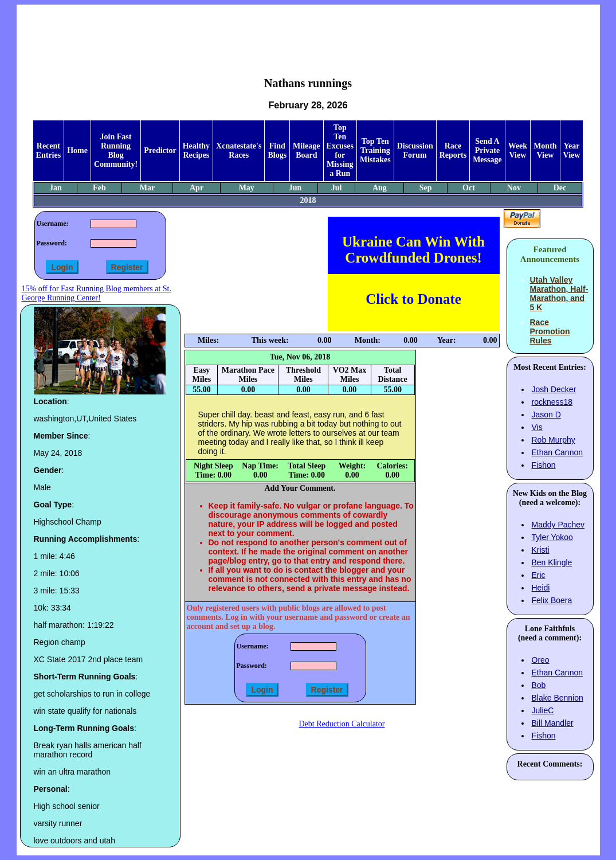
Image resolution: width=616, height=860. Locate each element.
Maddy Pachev (558, 525)
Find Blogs (277, 150)
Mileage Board (306, 150)
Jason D (546, 415)
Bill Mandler (553, 723)
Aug (380, 188)
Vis (537, 427)
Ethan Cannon (558, 452)
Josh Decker (554, 389)
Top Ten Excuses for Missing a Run (340, 150)
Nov (514, 188)
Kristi (541, 550)
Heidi (541, 588)
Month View (545, 150)
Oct (469, 188)
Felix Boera (552, 600)
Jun (295, 188)
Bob (539, 685)
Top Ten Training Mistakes (375, 150)
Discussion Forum (415, 150)
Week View (518, 150)
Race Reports (453, 150)
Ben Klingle (552, 562)
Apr (197, 188)
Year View (572, 150)
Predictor (160, 150)
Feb (99, 188)
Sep (426, 188)
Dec (560, 188)
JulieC (543, 710)
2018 (308, 200)
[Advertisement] (308, 32)
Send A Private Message (487, 150)
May (247, 188)
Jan (56, 188)
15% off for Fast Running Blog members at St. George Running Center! (97, 293)
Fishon (544, 465)
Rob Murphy (554, 440)
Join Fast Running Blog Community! (116, 150)
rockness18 (552, 402)
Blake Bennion (558, 698)
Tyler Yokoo (552, 537)
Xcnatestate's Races (239, 150)
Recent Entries (49, 150)
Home (77, 150)
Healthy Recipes (196, 150)
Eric (539, 575)
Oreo (541, 660)
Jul (337, 188)
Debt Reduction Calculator (342, 724)
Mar (147, 188)
